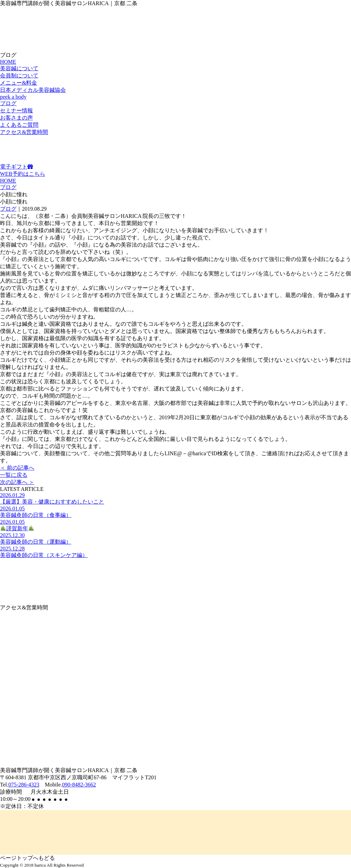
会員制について (19, 76)
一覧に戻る (14, 475)
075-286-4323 (24, 785)
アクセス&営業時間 (24, 132)
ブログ (8, 103)
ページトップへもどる (27, 858)
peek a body (13, 97)
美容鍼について (19, 68)
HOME (8, 62)
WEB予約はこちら (23, 174)
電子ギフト (16, 167)
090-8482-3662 (79, 785)
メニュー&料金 (19, 83)
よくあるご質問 (19, 125)
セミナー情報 (16, 110)
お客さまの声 (16, 118)
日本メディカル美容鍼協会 (33, 90)
